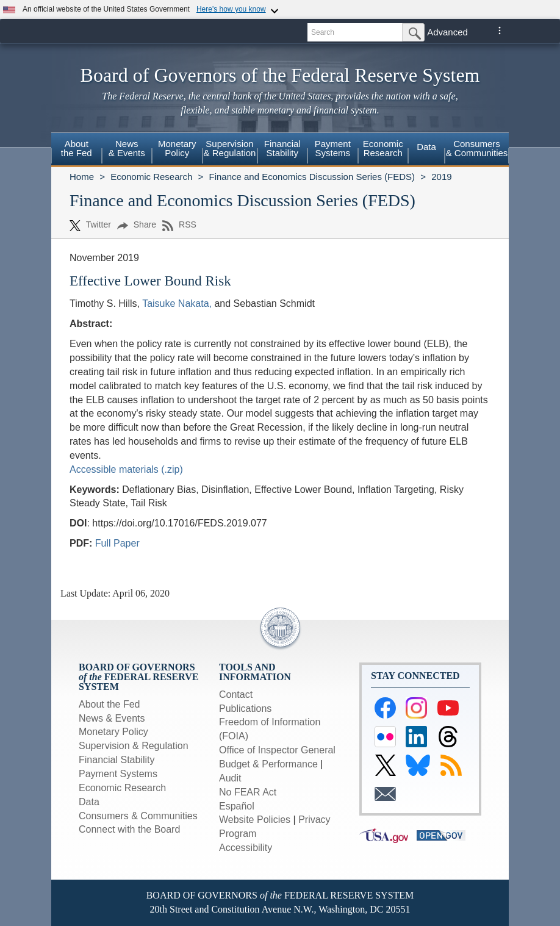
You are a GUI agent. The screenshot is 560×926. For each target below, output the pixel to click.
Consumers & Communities (477, 148)
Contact (236, 694)
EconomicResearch (383, 148)
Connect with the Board (129, 829)
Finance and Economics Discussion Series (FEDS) (312, 177)
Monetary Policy (113, 732)
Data (426, 147)
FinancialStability (282, 148)
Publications (245, 709)
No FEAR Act (248, 792)
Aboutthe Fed (77, 148)
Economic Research (151, 177)
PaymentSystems (333, 148)
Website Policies (255, 820)
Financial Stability (117, 760)
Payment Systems (118, 774)
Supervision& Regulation (230, 148)
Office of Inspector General (277, 750)
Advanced (447, 32)
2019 (441, 177)
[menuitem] (77, 150)
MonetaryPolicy (177, 148)
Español (237, 806)
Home (82, 177)
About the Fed (109, 704)
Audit (230, 778)
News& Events (127, 148)
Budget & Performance (268, 764)
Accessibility (246, 848)
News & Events (112, 718)
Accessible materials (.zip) (126, 469)
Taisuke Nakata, (177, 303)
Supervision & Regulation (134, 746)
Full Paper (117, 543)
